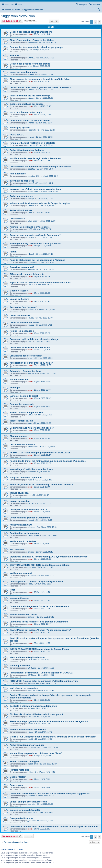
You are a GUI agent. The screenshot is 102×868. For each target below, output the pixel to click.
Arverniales (32, 447)
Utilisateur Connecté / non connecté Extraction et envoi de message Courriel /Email (54, 827)
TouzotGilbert (33, 191)
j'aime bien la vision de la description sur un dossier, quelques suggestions (50, 793)
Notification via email (21, 573)
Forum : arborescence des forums (28, 730)
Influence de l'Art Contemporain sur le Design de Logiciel (40, 203)
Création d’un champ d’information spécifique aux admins (40, 167)
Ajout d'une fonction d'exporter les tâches (32, 40)
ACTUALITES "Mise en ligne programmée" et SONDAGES (40, 453)
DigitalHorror (33, 764)
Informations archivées (22, 181)
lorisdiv (30, 358)
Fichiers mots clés (19, 770)
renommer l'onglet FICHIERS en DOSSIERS (33, 143)
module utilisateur (19, 598)
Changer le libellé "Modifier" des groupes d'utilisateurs (39, 622)
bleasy (30, 584)
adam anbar (33, 221)
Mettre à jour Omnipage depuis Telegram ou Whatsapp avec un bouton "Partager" (53, 737)
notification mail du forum (23, 615)
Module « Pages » (19, 291)
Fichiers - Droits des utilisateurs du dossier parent (36, 714)
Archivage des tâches (21, 196)
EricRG (31, 285)
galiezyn (31, 198)
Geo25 (30, 415)
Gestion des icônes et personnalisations (31, 32)
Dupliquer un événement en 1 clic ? (28, 509)
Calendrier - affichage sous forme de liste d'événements (39, 606)
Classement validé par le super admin (30, 120)
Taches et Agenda (19, 493)
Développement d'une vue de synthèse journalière (36, 582)
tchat (12, 590)
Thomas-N (32, 206)
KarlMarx (31, 617)
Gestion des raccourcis (22, 404)
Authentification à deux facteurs (27, 150)
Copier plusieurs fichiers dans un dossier (32, 428)
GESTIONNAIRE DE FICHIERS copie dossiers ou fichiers (40, 565)
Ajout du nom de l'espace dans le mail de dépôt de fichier (40, 79)
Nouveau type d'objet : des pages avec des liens (35, 189)
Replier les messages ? (22, 331)
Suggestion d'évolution (18, 16)
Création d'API (17, 219)
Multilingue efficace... (21, 666)
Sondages (15, 388)
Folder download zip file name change (30, 96)
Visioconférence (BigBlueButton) (27, 657)
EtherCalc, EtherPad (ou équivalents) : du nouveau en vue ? (41, 485)
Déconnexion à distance (22, 444)
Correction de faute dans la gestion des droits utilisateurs (40, 87)
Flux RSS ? (16, 55)
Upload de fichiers (19, 299)
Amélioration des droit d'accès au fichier (31, 363)
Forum (13, 252)
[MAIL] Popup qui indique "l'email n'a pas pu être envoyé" (40, 630)
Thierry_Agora (33, 535)
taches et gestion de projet (24, 396)
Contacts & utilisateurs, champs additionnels (33, 706)
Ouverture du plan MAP (22, 267)
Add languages (18, 174)
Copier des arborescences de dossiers (30, 347)
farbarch (31, 74)
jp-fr (29, 49)
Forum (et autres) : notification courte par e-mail (35, 243)
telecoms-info (33, 527)
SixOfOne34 (33, 683)
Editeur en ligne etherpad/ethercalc (28, 802)
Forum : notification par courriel (27, 412)
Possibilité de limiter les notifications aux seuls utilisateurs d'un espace (48, 461)
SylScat (31, 708)
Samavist (31, 269)
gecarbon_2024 (34, 176)
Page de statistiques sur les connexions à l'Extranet (37, 260)
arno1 (30, 341)
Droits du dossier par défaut (25, 323)
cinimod (31, 123)
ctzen (30, 717)
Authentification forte (21, 210)
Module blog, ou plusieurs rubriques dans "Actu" (36, 753)
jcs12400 (31, 169)
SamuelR (31, 90)
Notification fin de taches (23, 541)
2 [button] (96, 22)
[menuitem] (18, 5)
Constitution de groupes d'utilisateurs (30, 518)
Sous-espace (16, 785)
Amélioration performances (24, 533)
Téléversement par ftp (21, 421)
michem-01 (32, 310)
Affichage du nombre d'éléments (27, 274)
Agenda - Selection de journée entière (30, 227)
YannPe (31, 480)
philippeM (32, 690)
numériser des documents (24, 72)
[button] (99, 22)
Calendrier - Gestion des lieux (25, 371)
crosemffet (32, 130)
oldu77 (30, 732)
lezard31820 (33, 373)
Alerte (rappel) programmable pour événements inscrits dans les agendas (49, 721)
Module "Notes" (18, 777)
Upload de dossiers (20, 501)
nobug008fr (32, 42)
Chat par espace (18, 436)
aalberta (31, 237)
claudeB (31, 183)
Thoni (30, 213)
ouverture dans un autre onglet (26, 112)
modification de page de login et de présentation (35, 158)
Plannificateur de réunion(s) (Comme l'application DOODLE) (41, 673)
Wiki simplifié (17, 550)
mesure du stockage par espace (27, 104)
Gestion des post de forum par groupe (30, 64)
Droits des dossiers (20, 316)
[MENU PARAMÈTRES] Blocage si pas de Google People (40, 649)
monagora (32, 262)
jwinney (31, 98)
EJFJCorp (32, 660)
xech (30, 34)
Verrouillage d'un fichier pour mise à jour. (32, 469)
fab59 (30, 229)
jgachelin (31, 804)
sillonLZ (31, 254)
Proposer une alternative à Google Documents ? (35, 235)
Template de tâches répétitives (26, 477)
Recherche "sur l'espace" (23, 307)
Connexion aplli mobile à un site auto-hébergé (34, 339)
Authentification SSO (21, 525)
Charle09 (31, 58)
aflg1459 (31, 567)
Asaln (30, 423)
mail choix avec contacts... (24, 688)
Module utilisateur (19, 379)
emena (30, 724)
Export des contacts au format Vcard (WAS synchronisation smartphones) (49, 557)
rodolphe (31, 471)
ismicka (31, 552)
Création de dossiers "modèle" (26, 356)
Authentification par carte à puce (27, 745)
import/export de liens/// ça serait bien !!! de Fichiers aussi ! (41, 282)
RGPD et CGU (17, 135)
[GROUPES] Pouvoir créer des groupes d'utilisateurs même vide (44, 681)
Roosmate (32, 576)
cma (29, 495)
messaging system (20, 128)
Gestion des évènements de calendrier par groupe (36, 47)
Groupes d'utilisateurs (21, 818)
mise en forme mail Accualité (25, 810)
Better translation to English (25, 762)
